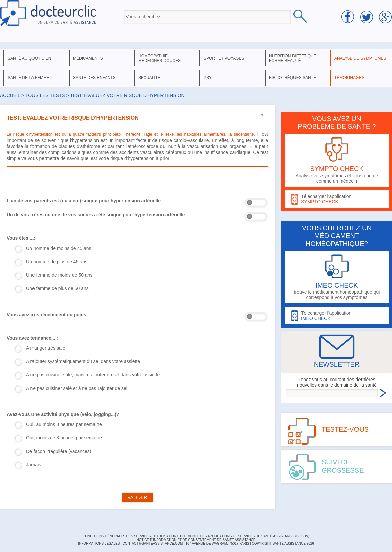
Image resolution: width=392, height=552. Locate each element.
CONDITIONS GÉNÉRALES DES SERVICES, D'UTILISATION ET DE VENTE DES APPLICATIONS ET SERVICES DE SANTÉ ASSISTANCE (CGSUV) (196, 536)
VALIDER (138, 497)
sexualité (149, 78)
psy (208, 78)
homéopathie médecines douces (159, 58)
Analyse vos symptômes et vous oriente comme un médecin (337, 160)
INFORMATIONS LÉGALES (99, 543)
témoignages (349, 78)
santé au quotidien (29, 58)
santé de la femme (28, 78)
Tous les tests (45, 95)
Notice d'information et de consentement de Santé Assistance (196, 540)
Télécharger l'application (337, 199)
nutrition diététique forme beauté (293, 58)
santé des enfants (94, 78)
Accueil (10, 95)
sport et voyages (224, 58)
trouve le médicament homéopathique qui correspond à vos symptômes (337, 277)
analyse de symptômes (360, 58)
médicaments (88, 58)
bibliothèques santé (292, 78)
